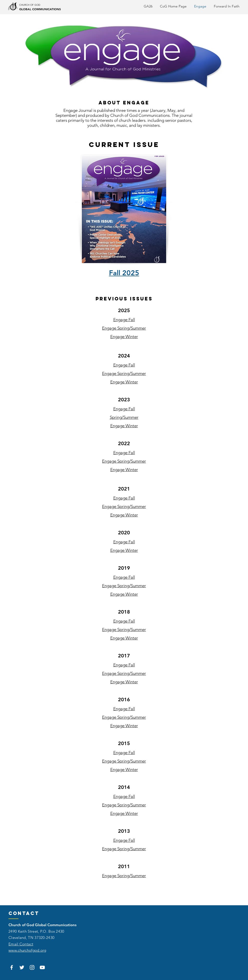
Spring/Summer (124, 417)
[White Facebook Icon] (12, 967)
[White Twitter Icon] (22, 967)
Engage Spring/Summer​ (124, 849)
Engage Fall (124, 320)
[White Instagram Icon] (32, 967)
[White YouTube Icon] (42, 967)
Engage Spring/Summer (124, 328)
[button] (227, 6)
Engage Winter (124, 337)
